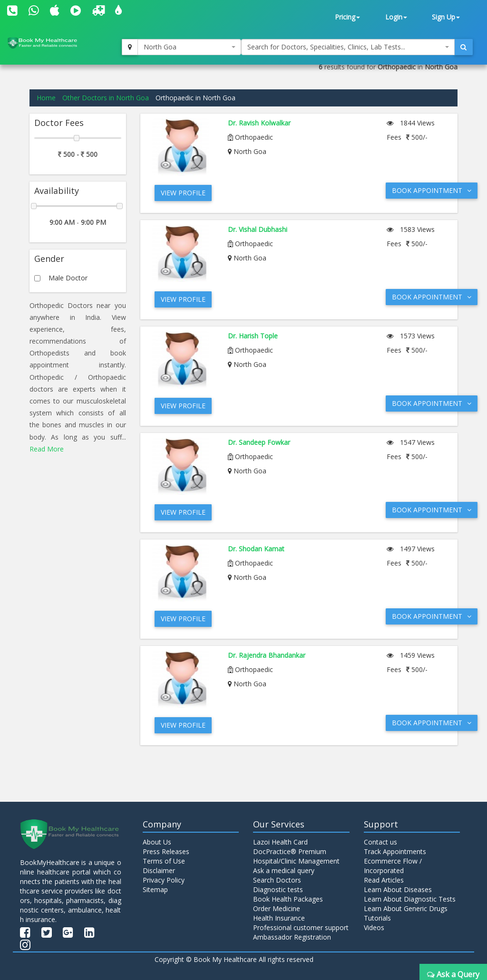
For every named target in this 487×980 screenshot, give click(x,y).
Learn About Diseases (398, 889)
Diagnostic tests (278, 889)
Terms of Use (164, 861)
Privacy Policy (164, 880)
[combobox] (189, 47)
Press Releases (166, 851)
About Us (157, 842)
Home (46, 98)
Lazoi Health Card (280, 842)
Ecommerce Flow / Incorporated (393, 866)
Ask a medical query (284, 870)
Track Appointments (395, 851)
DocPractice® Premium (290, 851)
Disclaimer (159, 870)
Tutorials (377, 918)
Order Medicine (277, 908)
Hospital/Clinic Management (296, 861)
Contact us (380, 842)
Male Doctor (68, 278)
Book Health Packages (288, 899)
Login (396, 17)
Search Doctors (277, 880)
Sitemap (155, 889)
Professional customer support (301, 927)
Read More (47, 449)
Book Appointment (432, 190)
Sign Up (446, 17)
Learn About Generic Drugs (406, 908)
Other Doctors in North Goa (106, 98)
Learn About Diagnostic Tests (410, 899)
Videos (374, 927)
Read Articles (384, 880)
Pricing (347, 17)
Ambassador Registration (292, 937)
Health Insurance (279, 918)
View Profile (183, 193)
